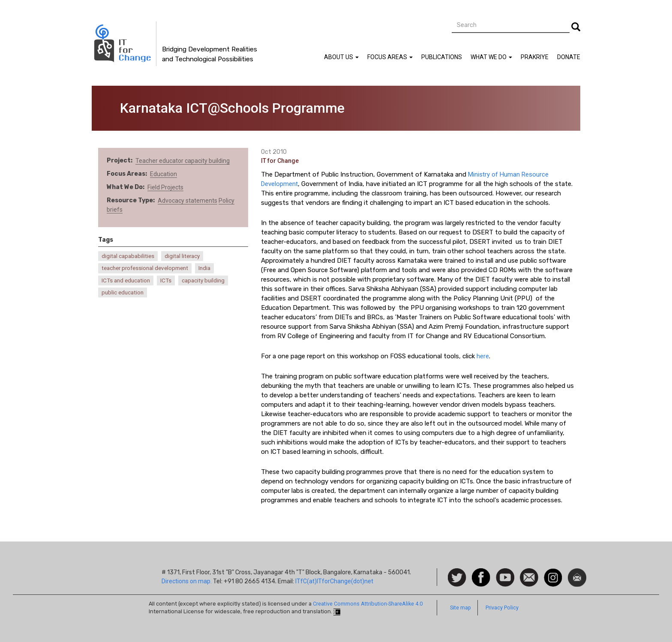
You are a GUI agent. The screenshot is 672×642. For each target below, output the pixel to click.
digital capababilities (128, 256)
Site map (460, 607)
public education (123, 292)
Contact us (529, 577)
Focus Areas (390, 57)
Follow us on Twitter (457, 578)
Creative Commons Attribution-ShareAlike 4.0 (368, 604)
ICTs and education (126, 280)
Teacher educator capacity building (183, 161)
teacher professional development (145, 268)
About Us (341, 57)
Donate (569, 57)
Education (163, 174)
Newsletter (577, 573)
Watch (504, 573)
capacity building (203, 280)
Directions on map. (187, 581)
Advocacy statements (187, 201)
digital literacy (182, 256)
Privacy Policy (502, 607)
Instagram (553, 573)
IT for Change (280, 161)
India (204, 268)
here (483, 356)
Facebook (481, 573)
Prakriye (535, 57)
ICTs (166, 280)
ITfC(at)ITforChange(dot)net (334, 581)
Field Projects (165, 187)
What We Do (491, 57)
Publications (442, 57)
